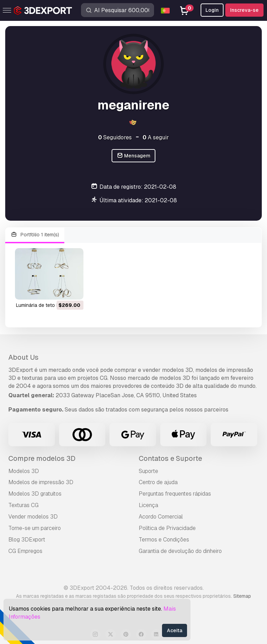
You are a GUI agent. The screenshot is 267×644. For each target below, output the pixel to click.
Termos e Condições (164, 540)
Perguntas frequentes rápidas (175, 494)
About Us (23, 357)
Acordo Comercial (161, 517)
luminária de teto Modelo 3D (48, 305)
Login (212, 10)
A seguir (156, 137)
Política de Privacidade (167, 528)
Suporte (148, 471)
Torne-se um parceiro (35, 528)
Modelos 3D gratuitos (35, 494)
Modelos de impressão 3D (41, 482)
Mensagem (134, 156)
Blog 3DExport (27, 540)
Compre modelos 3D (42, 458)
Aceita (175, 630)
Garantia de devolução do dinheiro (180, 551)
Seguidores (115, 137)
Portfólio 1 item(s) (35, 235)
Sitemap (242, 596)
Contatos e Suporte (170, 458)
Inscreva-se (244, 10)
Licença (148, 505)
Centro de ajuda (158, 482)
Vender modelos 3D (33, 517)
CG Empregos (25, 551)
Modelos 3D (24, 471)
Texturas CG (23, 505)
